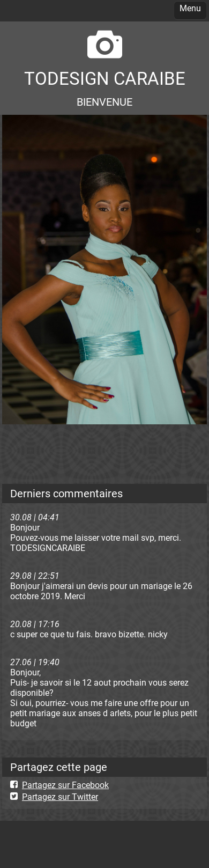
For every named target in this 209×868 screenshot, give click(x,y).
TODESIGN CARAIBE (105, 79)
